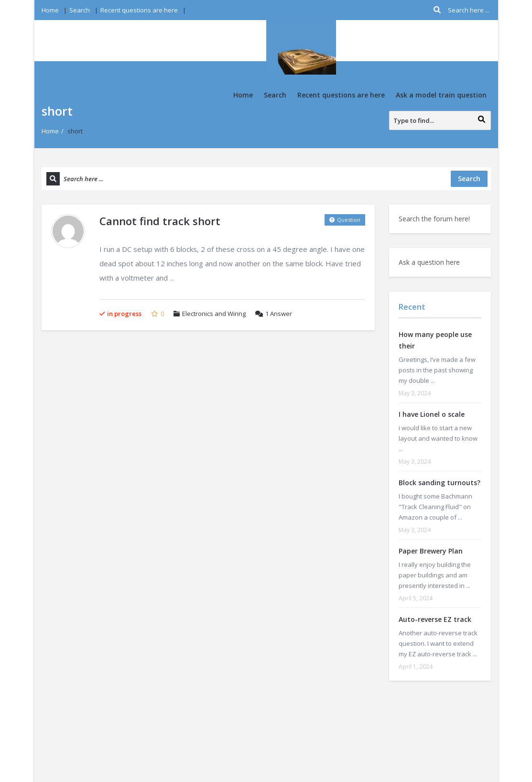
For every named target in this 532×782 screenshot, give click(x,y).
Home (50, 10)
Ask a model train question (441, 95)
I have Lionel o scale (432, 414)
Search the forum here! (434, 219)
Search (80, 10)
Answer (274, 314)
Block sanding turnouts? (440, 483)
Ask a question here (429, 262)
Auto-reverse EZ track (435, 619)
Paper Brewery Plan (431, 551)
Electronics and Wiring (214, 314)
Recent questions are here (139, 10)
